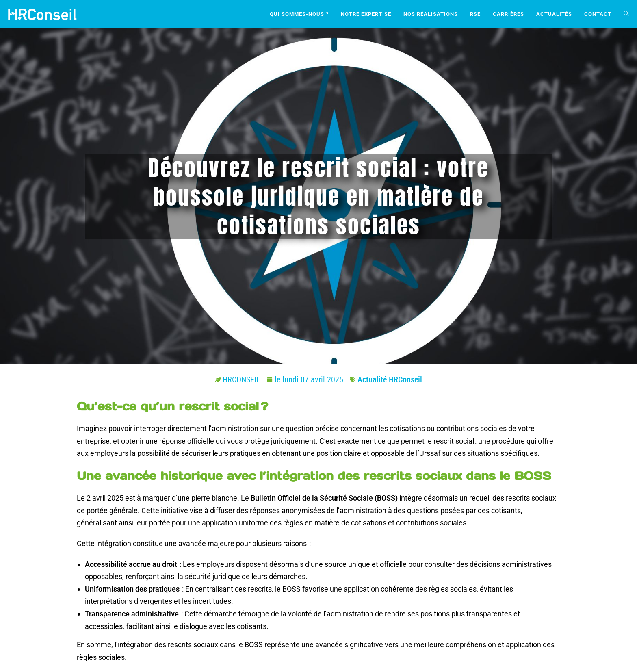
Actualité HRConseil (390, 379)
